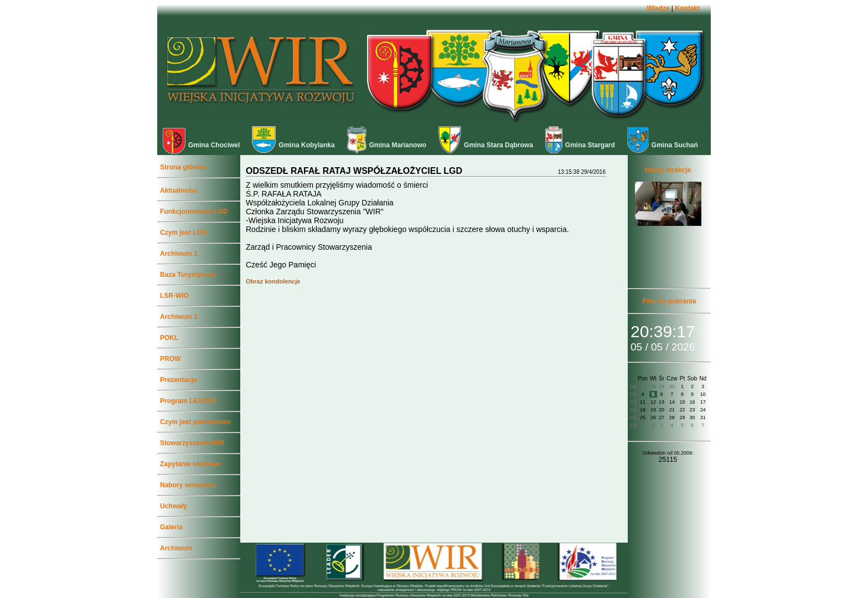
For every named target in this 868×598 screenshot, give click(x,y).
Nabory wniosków (188, 485)
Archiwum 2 (179, 254)
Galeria (171, 527)
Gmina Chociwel (201, 145)
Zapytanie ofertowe (190, 464)
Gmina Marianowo (387, 145)
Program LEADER (188, 401)
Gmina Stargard (580, 145)
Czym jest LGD (184, 233)
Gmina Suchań (663, 145)
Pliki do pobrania (670, 301)
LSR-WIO (174, 296)
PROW (170, 359)
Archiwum (176, 548)
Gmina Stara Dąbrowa (486, 145)
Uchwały (174, 506)
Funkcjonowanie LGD (194, 212)
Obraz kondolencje (273, 281)
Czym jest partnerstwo (195, 422)
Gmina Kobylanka (293, 145)
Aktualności (179, 190)
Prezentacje (179, 380)
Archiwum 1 (179, 317)
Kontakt (687, 8)
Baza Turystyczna (188, 275)
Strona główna (183, 167)
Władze (658, 8)
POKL (169, 338)
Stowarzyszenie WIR (192, 443)
